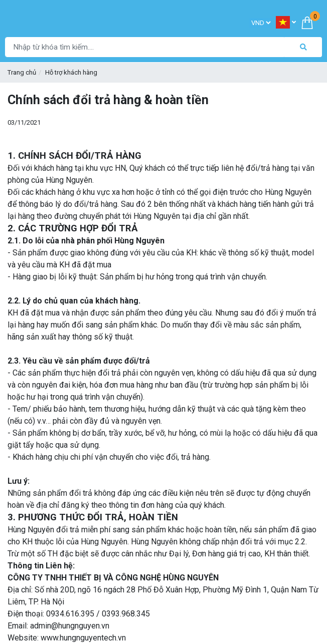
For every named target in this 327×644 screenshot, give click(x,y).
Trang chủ (22, 72)
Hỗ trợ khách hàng (71, 72)
